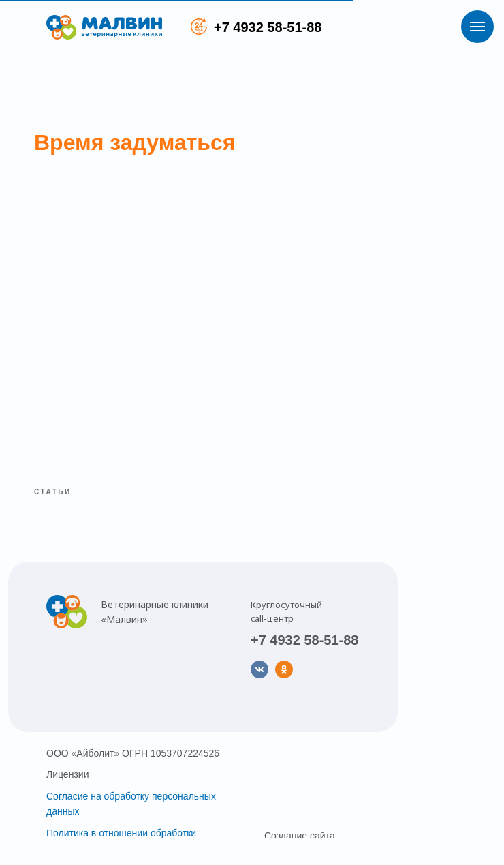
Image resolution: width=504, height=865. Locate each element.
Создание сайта (300, 836)
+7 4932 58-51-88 (268, 27)
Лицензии (67, 774)
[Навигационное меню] (477, 27)
